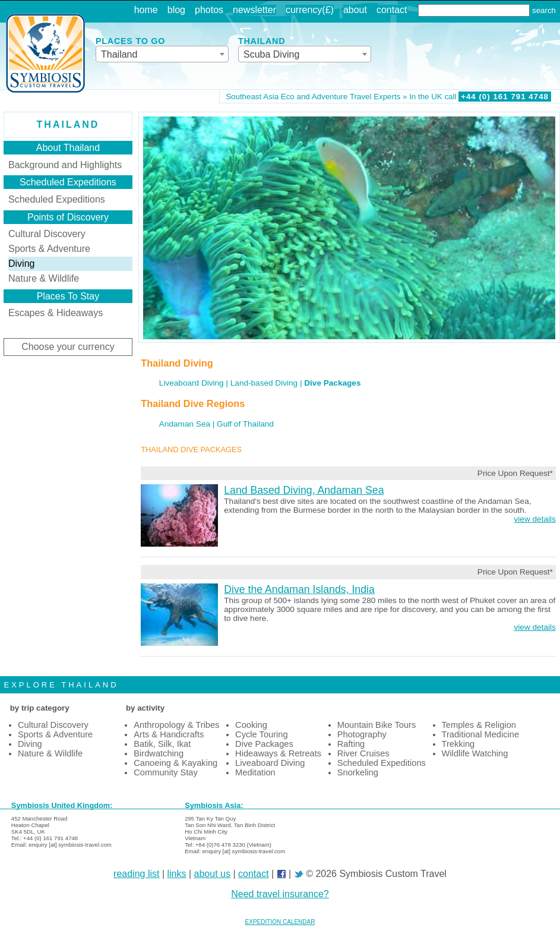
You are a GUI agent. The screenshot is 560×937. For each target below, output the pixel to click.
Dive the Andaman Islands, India (299, 589)
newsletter (254, 10)
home (146, 10)
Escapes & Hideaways (56, 313)
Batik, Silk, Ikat (162, 744)
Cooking (251, 725)
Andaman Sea (185, 424)
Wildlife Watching (475, 753)
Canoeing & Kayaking (175, 763)
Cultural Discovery (47, 234)
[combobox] (162, 54)
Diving (30, 744)
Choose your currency (68, 347)
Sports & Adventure (49, 249)
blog (176, 10)
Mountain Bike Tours (377, 725)
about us (212, 874)
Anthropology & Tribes (176, 725)
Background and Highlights (65, 165)
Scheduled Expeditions (57, 199)
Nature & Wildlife (44, 278)
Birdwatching (159, 753)
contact (392, 10)
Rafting (351, 744)
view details (535, 519)
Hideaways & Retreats (278, 753)
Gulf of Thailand (245, 424)
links (177, 874)
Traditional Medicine (481, 734)
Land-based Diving (264, 383)
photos (209, 10)
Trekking (458, 744)
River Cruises (363, 753)
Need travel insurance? (280, 894)
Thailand (68, 124)
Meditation (255, 772)
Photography (362, 734)
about (355, 10)
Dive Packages (264, 744)
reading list (136, 874)
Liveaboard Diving (192, 383)
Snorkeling (358, 772)
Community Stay (166, 772)
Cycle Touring (262, 734)
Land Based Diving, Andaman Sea (304, 490)
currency (304, 10)
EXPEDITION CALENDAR (280, 922)
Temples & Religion (479, 725)
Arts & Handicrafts (169, 734)
